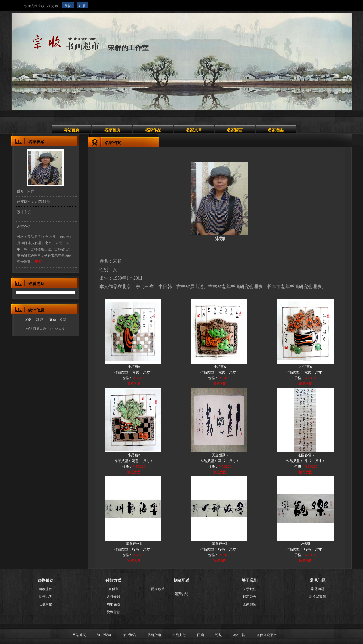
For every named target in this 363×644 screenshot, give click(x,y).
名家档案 (276, 130)
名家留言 (235, 130)
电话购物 (45, 604)
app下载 (239, 635)
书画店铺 (154, 635)
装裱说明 (45, 597)
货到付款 (113, 612)
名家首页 (112, 130)
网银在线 (113, 604)
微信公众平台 (267, 635)
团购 (201, 635)
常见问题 (318, 589)
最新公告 (250, 597)
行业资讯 (129, 635)
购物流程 (45, 589)
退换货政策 (318, 597)
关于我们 (250, 589)
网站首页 (71, 130)
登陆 (68, 6)
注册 (82, 6)
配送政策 (158, 589)
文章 (53, 320)
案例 (28, 320)
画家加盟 (250, 604)
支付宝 (113, 589)
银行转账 (113, 597)
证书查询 (104, 635)
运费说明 (181, 594)
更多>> (40, 262)
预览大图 (134, 384)
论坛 (219, 635)
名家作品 (153, 130)
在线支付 (179, 635)
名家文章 (194, 130)
